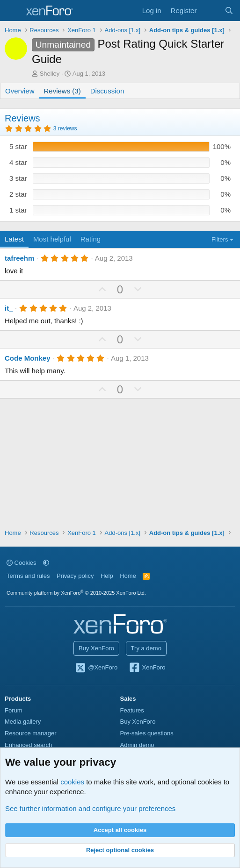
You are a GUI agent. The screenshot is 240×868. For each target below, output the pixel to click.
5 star (18, 146)
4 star (18, 162)
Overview (20, 91)
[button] (46, 563)
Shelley (50, 74)
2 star (18, 194)
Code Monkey (28, 358)
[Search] (229, 11)
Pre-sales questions (147, 733)
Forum (14, 710)
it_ (9, 308)
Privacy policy (75, 576)
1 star (18, 210)
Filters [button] (220, 239)
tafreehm (19, 258)
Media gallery (23, 722)
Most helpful (52, 239)
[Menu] (13, 11)
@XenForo (96, 668)
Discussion (107, 91)
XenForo (147, 668)
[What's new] (210, 11)
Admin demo (137, 745)
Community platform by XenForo (76, 593)
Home (128, 576)
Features (132, 710)
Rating (91, 239)
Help (107, 576)
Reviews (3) (62, 91)
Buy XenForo (96, 648)
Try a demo (146, 648)
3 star (18, 178)
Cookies (22, 563)
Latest (14, 239)
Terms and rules (28, 576)
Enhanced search (28, 745)
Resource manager (31, 733)
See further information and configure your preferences (90, 808)
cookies (72, 782)
